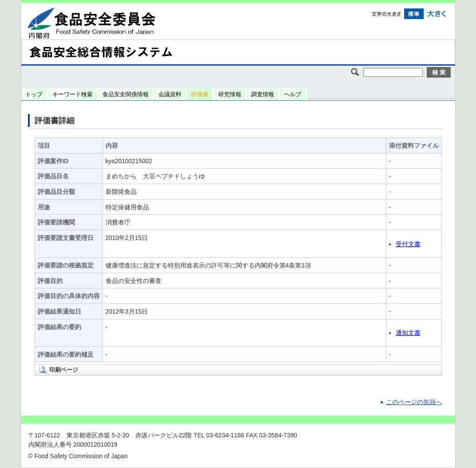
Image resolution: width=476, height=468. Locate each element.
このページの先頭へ (414, 402)
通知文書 (408, 333)
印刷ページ (64, 370)
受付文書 (408, 244)
